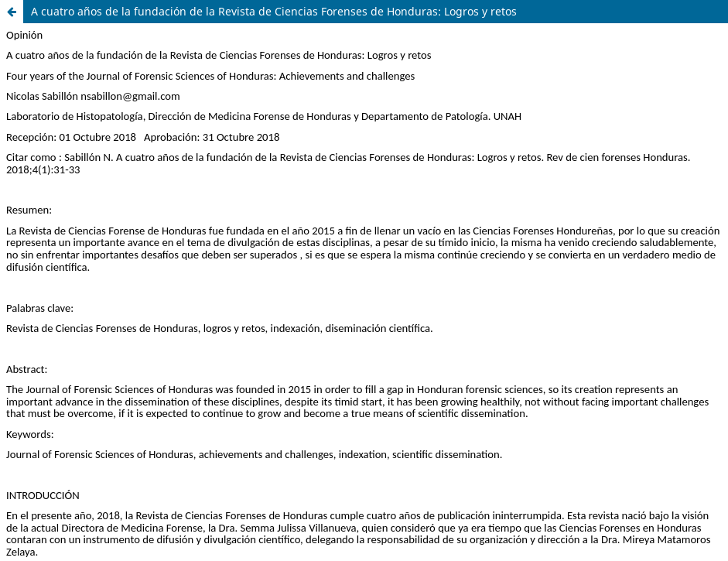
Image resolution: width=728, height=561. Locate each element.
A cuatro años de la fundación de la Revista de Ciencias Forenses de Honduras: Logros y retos (274, 11)
